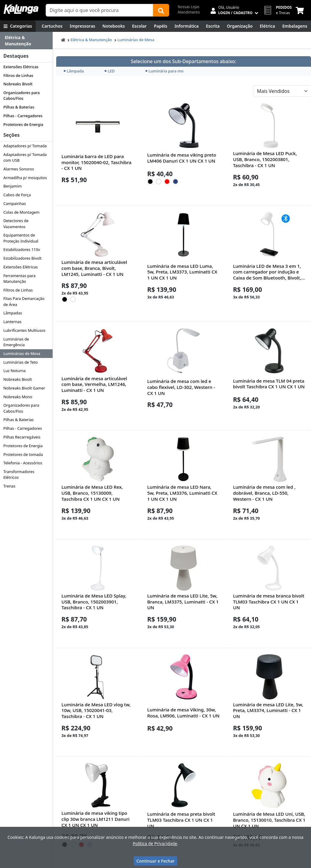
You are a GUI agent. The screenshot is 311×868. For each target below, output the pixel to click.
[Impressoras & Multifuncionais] (82, 26)
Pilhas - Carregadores (23, 116)
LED (110, 71)
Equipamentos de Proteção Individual (21, 238)
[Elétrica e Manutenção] (268, 26)
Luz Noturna (14, 371)
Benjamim (12, 186)
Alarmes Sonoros (19, 169)
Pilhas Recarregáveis (22, 437)
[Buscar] (161, 10)
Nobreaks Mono (18, 397)
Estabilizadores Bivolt (22, 258)
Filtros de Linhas (18, 75)
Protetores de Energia (23, 124)
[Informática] (187, 26)
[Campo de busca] (99, 10)
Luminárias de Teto (20, 362)
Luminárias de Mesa (22, 353)
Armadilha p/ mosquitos (25, 178)
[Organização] (240, 26)
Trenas (9, 486)
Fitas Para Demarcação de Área (24, 301)
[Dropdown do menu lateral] (26, 41)
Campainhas (15, 203)
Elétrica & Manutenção (91, 40)
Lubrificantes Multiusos (24, 330)
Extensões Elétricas (21, 67)
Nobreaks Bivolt (18, 84)
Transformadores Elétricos (19, 474)
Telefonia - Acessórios (23, 463)
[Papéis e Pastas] (161, 26)
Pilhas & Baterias (19, 107)
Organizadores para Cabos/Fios (21, 95)
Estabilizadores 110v (22, 249)
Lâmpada (74, 71)
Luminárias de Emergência (16, 342)
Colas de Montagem (21, 212)
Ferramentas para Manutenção (19, 278)
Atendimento (189, 12)
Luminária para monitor (164, 71)
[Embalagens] (295, 26)
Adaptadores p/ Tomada (25, 146)
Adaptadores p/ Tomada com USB (25, 157)
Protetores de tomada (23, 454)
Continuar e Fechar (155, 861)
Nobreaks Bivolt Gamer (24, 388)
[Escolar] (140, 26)
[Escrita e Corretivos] (213, 26)
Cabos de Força (17, 195)
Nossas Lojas (189, 7)
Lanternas (12, 322)
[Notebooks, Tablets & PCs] (114, 26)
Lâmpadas (13, 313)
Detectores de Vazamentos (16, 223)
